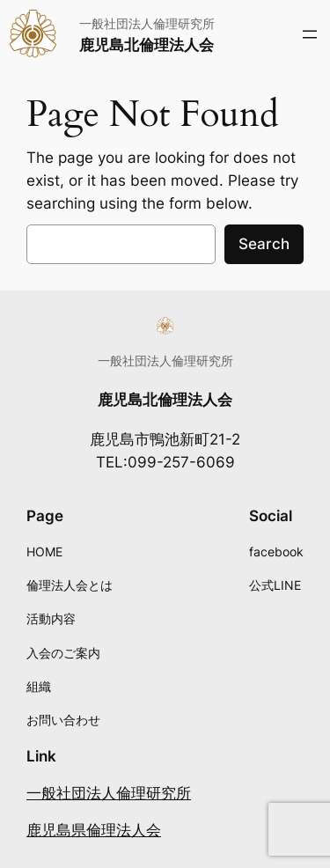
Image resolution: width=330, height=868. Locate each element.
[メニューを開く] (310, 34)
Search (264, 244)
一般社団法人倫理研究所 (109, 793)
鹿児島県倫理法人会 (94, 830)
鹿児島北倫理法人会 (147, 45)
